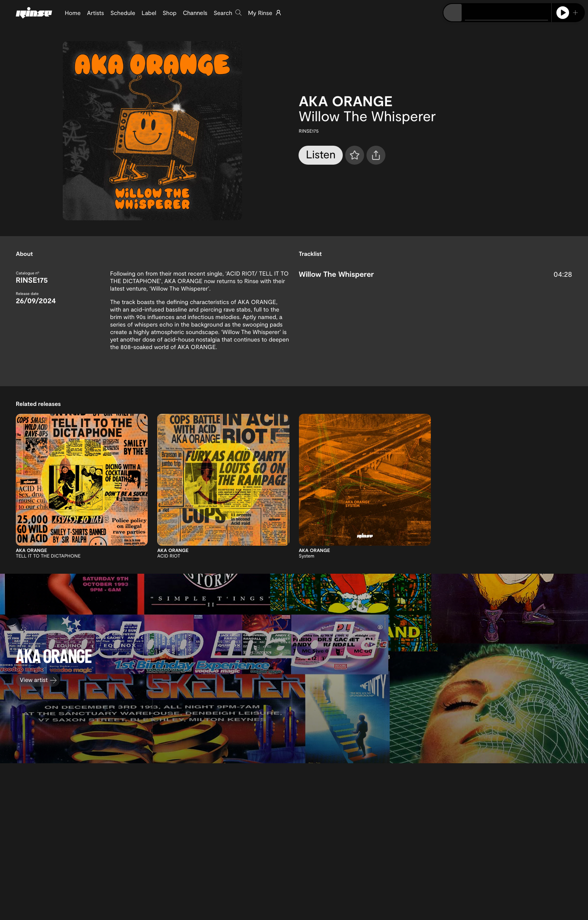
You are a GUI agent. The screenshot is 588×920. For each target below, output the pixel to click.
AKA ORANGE (345, 101)
